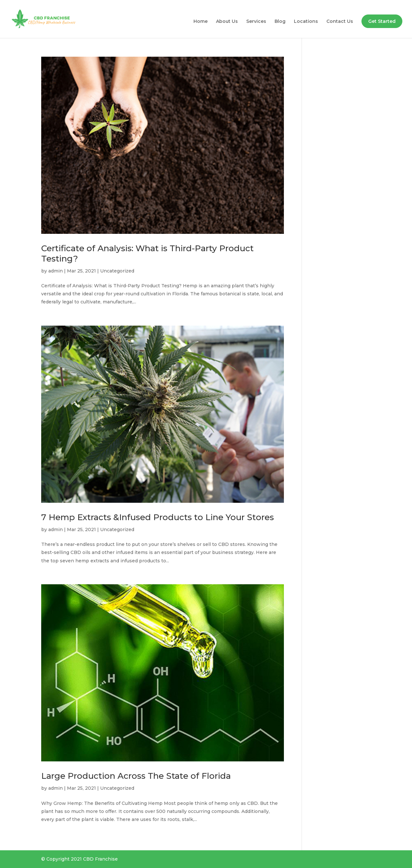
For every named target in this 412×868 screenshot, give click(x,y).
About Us (227, 22)
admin (56, 271)
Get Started (382, 21)
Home (201, 22)
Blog (280, 22)
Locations (306, 22)
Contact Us (340, 22)
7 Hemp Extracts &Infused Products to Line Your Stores (158, 517)
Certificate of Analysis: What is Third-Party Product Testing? (147, 253)
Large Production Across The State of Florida (136, 776)
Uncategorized (117, 271)
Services (256, 22)
